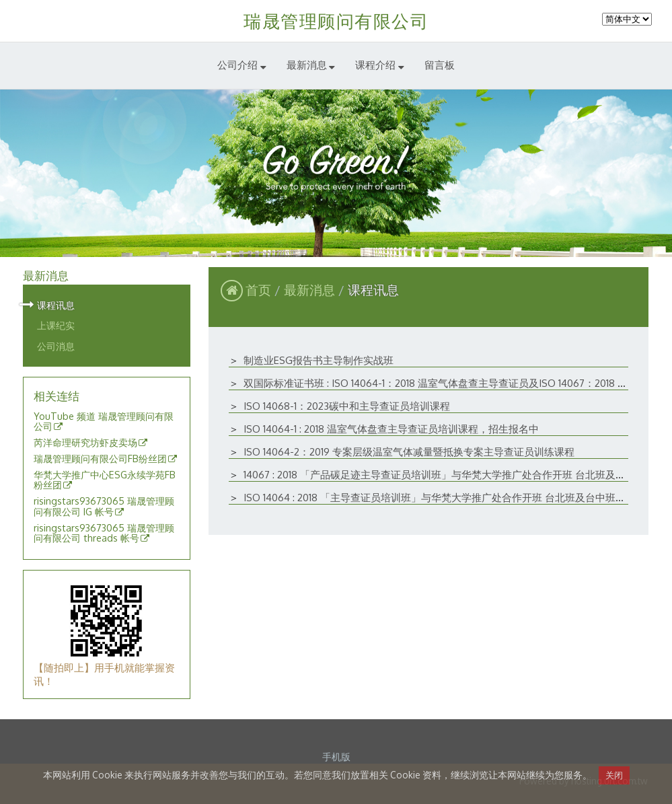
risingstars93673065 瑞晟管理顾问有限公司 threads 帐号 (104, 534)
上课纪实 (56, 325)
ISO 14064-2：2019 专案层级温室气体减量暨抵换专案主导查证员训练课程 (409, 452)
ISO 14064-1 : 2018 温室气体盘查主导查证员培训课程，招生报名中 (391, 429)
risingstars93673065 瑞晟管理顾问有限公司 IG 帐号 (104, 507)
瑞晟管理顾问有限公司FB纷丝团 (100, 459)
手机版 (336, 757)
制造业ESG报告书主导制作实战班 (319, 360)
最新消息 (311, 290)
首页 (258, 290)
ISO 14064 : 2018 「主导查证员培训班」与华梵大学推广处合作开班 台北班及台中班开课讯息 (450, 498)
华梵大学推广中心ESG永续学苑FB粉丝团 (105, 480)
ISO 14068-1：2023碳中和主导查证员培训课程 (347, 406)
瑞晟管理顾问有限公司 (336, 21)
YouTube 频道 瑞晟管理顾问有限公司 (104, 422)
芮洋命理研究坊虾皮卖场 (85, 443)
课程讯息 (56, 305)
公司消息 (56, 346)
